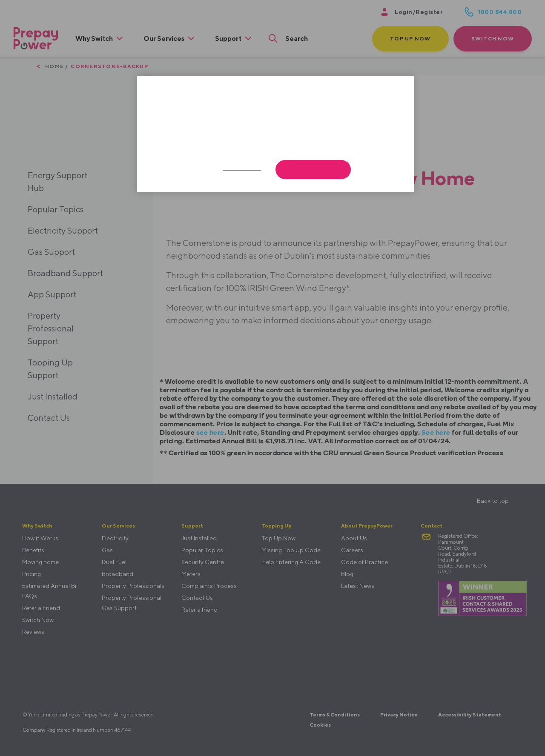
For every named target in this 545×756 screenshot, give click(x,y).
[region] (275, 134)
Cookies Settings (242, 168)
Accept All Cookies (313, 170)
